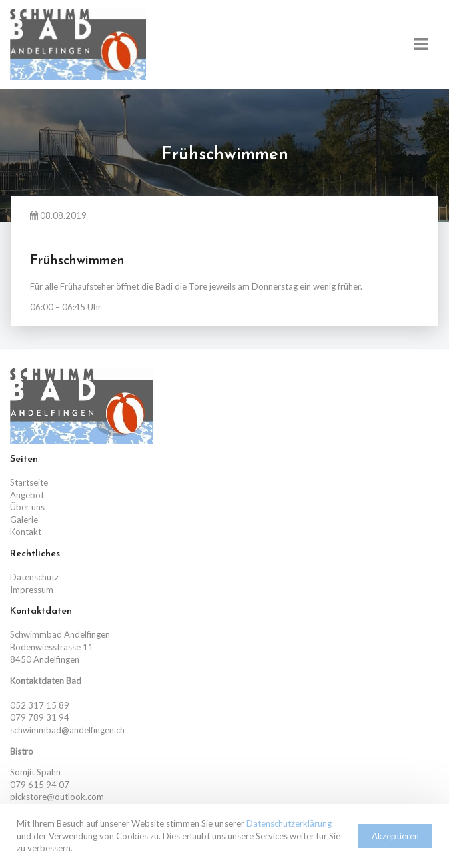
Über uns (27, 507)
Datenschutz (34, 577)
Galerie (24, 520)
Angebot (27, 495)
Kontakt (26, 532)
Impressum (32, 590)
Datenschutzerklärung (289, 823)
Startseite (29, 482)
